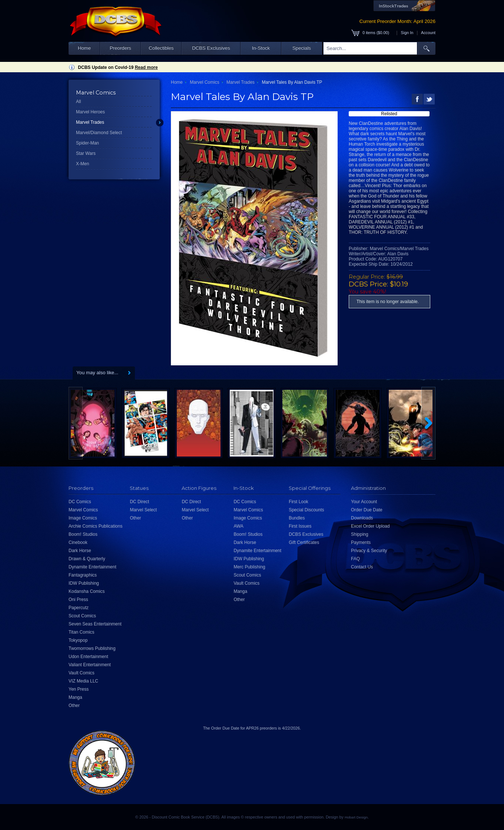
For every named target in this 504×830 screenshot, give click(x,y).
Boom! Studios (83, 534)
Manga (75, 697)
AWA (238, 526)
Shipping (360, 534)
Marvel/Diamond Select (99, 133)
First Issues (300, 526)
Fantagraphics (83, 575)
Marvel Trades (90, 122)
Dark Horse (80, 551)
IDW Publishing (84, 583)
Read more (146, 67)
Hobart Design (356, 817)
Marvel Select (143, 510)
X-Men (82, 164)
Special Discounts (306, 510)
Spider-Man (87, 143)
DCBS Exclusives (211, 48)
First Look (299, 502)
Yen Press (79, 689)
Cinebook (78, 542)
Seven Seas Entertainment (95, 624)
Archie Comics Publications (95, 526)
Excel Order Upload (370, 526)
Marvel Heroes (90, 112)
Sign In (407, 33)
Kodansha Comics (87, 591)
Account (428, 33)
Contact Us (362, 567)
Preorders (120, 48)
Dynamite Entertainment (92, 567)
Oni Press (78, 600)
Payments (361, 542)
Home (84, 48)
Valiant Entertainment (90, 665)
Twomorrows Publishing (92, 648)
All (78, 102)
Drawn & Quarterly (87, 559)
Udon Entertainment (88, 657)
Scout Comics (82, 616)
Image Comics (83, 518)
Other (74, 705)
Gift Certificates (304, 542)
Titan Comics (82, 632)
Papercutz (79, 608)
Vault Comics (82, 673)
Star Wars (86, 153)
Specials (302, 48)
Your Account (364, 502)
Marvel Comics (204, 82)
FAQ (355, 559)
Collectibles (161, 48)
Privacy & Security (369, 551)
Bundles (297, 518)
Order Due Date (367, 510)
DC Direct (139, 502)
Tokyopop (78, 640)
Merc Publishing (249, 567)
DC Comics (80, 502)
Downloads (362, 518)
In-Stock (261, 48)
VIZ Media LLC (83, 681)
